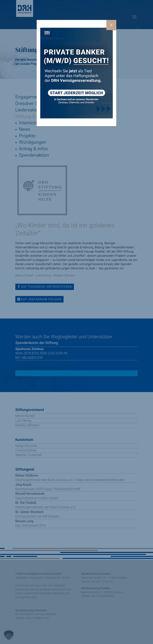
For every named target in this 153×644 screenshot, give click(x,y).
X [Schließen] (111, 25)
